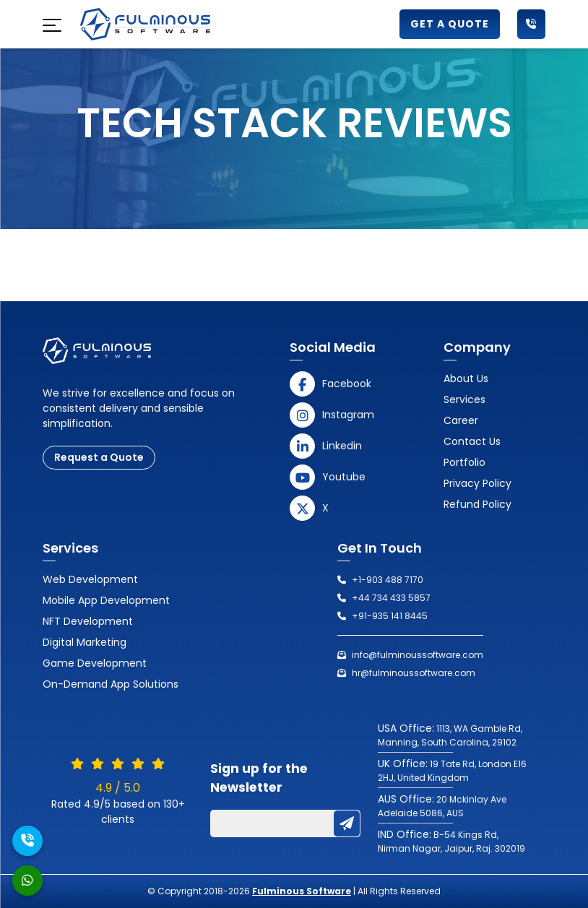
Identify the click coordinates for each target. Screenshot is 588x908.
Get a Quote (450, 24)
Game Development (95, 663)
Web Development (90, 579)
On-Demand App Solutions (111, 684)
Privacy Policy (477, 483)
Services (464, 399)
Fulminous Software (302, 891)
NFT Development (88, 621)
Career (461, 420)
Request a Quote (99, 457)
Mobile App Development (106, 600)
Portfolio (464, 462)
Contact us (472, 441)
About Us (466, 379)
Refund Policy (477, 504)
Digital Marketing (85, 642)
